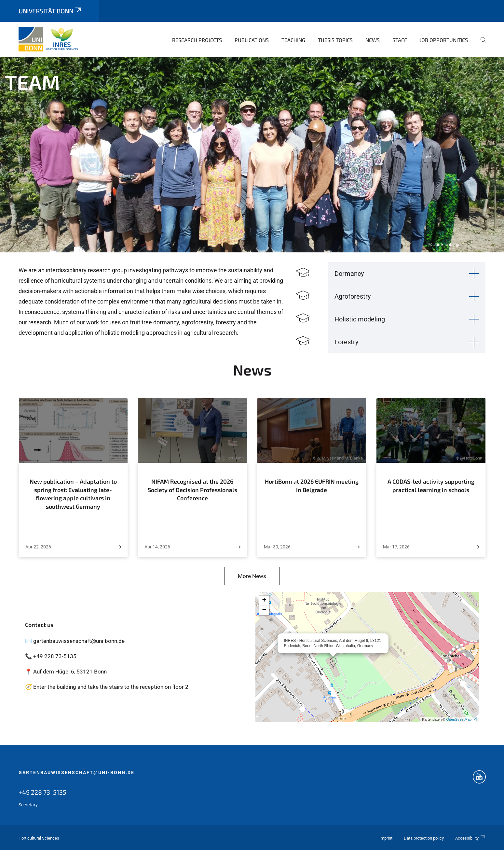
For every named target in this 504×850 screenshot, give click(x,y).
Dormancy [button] (349, 274)
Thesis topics (335, 40)
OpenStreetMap (462, 719)
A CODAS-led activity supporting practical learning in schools (431, 486)
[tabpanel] (252, 155)
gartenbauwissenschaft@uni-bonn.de (76, 772)
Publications (252, 40)
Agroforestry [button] (353, 296)
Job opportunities (444, 40)
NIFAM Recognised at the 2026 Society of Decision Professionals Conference (192, 490)
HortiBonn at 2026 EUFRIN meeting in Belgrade (312, 486)
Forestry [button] (346, 342)
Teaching (293, 40)
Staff (400, 40)
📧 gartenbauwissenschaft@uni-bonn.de (75, 641)
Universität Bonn (51, 11)
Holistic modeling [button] (360, 319)
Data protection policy (424, 838)
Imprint (386, 838)
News (373, 40)
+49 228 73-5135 (42, 792)
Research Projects (197, 40)
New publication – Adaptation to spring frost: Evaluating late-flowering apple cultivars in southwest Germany (73, 494)
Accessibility (470, 838)
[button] (333, 662)
